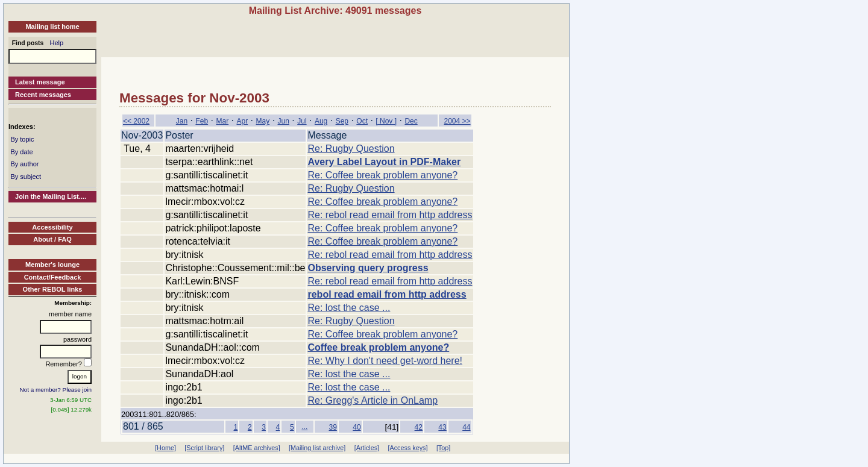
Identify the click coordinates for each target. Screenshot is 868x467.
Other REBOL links (53, 289)
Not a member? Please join (56, 390)
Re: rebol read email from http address (390, 215)
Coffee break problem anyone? (378, 347)
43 (442, 427)
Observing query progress (368, 268)
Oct (362, 121)
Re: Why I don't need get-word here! (385, 361)
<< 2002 (136, 121)
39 (332, 427)
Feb (202, 121)
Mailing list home (52, 27)
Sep (342, 121)
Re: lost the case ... (349, 308)
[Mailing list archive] (317, 448)
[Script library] (204, 448)
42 (419, 427)
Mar (222, 121)
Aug (321, 121)
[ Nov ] (386, 121)
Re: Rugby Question (351, 149)
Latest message (40, 82)
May (263, 121)
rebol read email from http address (387, 294)
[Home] (165, 448)
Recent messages (43, 95)
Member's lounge (52, 265)
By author (24, 164)
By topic (22, 139)
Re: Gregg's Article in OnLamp (373, 400)
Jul (302, 121)
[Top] (443, 448)
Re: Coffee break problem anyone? (382, 175)
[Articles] (367, 448)
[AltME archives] (257, 448)
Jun (284, 121)
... (304, 427)
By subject (26, 177)
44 (466, 427)
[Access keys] (407, 448)
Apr (242, 121)
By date (21, 152)
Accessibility (52, 227)
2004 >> (457, 121)
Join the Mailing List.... (51, 196)
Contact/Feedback (53, 277)
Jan (182, 121)
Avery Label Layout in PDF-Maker (384, 162)
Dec (411, 121)
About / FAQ (52, 239)
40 (357, 427)
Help (57, 43)
